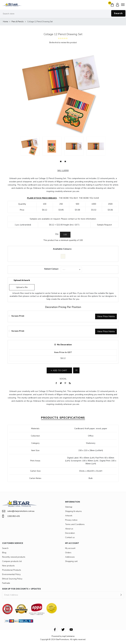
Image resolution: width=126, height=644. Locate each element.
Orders (68, 553)
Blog (4, 553)
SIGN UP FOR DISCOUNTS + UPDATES (21, 589)
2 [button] (65, 161)
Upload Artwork (22, 280)
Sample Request (104, 225)
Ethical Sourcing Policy (12, 579)
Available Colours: (62, 249)
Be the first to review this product (63, 43)
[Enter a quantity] (65, 235)
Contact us (70, 537)
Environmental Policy (11, 574)
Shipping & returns (73, 511)
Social (63, 379)
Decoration (70, 533)
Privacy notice (71, 520)
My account (70, 548)
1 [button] (61, 161)
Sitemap (69, 507)
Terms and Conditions (75, 524)
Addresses (70, 557)
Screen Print (18, 316)
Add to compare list (76, 370)
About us (69, 529)
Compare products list (12, 561)
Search (118, 13)
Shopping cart (71, 561)
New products (8, 566)
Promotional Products (12, 570)
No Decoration (64, 345)
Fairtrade (6, 583)
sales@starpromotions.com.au (56, 296)
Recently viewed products (14, 557)
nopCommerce (68, 636)
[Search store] (63, 14)
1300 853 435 (11, 516)
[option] (30, 146)
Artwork (69, 516)
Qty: (57, 234)
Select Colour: (52, 269)
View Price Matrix (106, 316)
